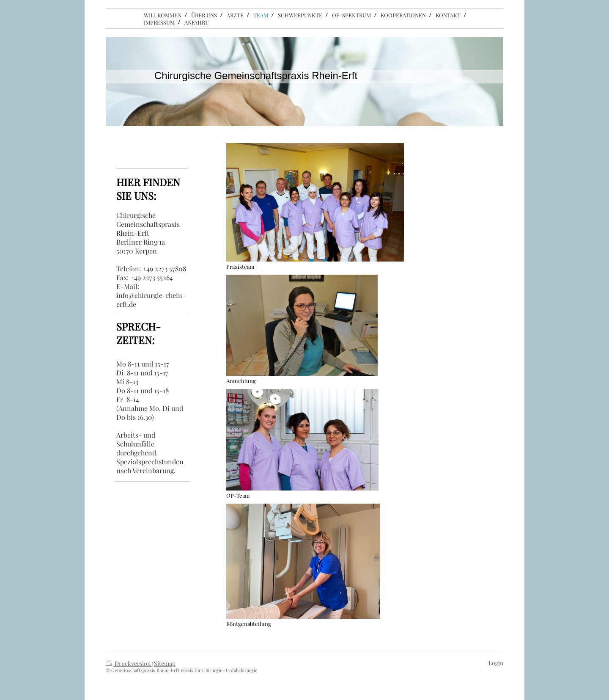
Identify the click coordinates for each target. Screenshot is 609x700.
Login (496, 663)
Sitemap (165, 663)
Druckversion (129, 663)
